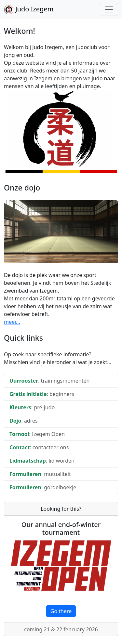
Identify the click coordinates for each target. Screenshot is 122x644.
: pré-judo (32, 407)
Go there (61, 611)
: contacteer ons (39, 447)
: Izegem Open (37, 434)
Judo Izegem (29, 10)
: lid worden (42, 461)
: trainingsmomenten (49, 381)
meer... (12, 322)
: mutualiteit (40, 474)
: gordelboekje (43, 487)
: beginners (42, 394)
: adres (24, 421)
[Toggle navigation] (109, 9)
